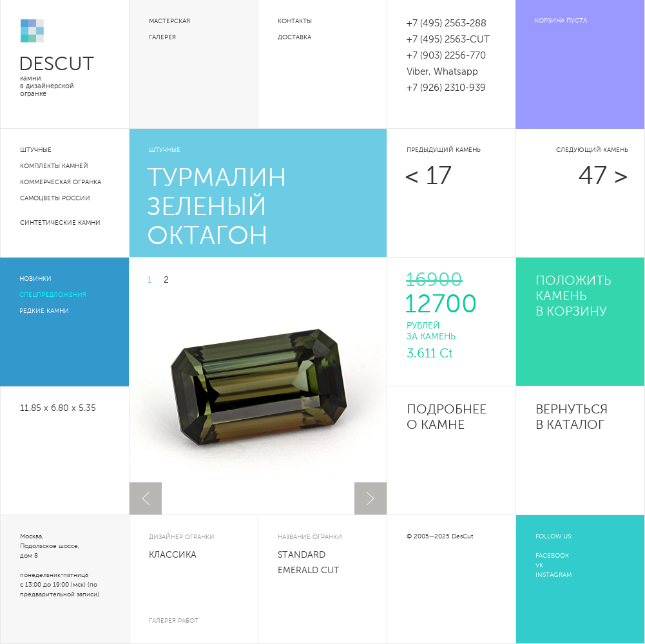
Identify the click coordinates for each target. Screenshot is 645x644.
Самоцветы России (55, 198)
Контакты (295, 21)
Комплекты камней (54, 166)
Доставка (294, 37)
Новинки (35, 279)
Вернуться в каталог (572, 418)
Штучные (36, 150)
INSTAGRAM (554, 575)
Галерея (162, 37)
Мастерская (169, 21)
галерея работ (174, 621)
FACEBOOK (552, 556)
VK (539, 565)
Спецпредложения (53, 295)
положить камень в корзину (573, 297)
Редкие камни (44, 311)
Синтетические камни (60, 223)
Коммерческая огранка (61, 182)
